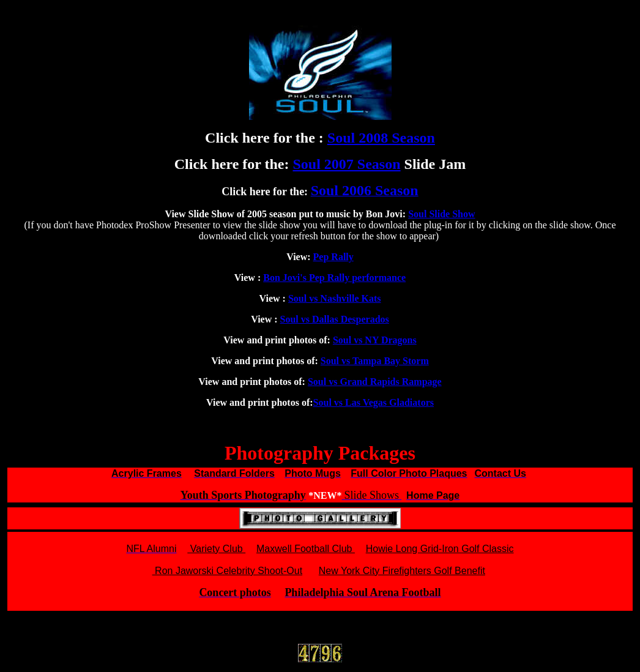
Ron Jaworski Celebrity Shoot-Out (227, 571)
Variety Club (216, 549)
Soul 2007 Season (346, 164)
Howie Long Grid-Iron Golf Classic (440, 549)
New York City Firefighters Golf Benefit (402, 571)
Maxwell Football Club (306, 549)
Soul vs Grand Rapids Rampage (375, 382)
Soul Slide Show (441, 214)
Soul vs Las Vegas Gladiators (374, 402)
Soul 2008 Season (381, 138)
